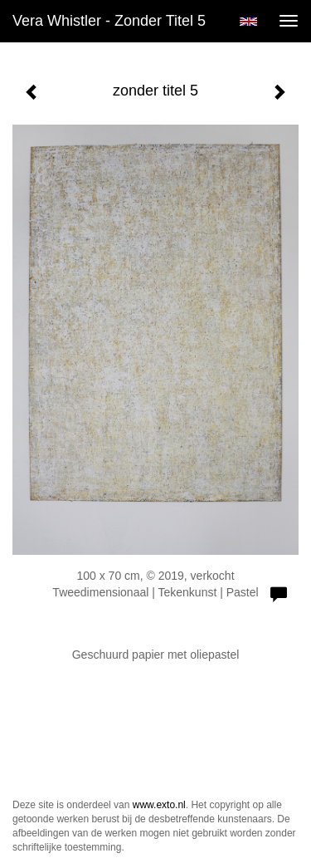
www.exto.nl (159, 805)
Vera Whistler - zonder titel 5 (109, 21)
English (248, 22)
